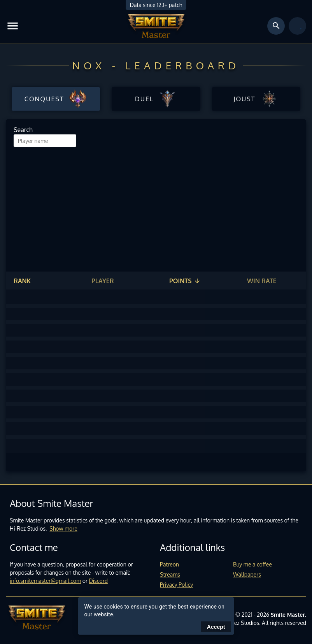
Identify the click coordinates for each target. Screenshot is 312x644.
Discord (98, 581)
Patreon (169, 564)
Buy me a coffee (252, 564)
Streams (170, 574)
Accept (216, 627)
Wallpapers (247, 574)
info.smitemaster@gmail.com (45, 581)
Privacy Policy (176, 585)
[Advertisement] (156, 205)
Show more (63, 528)
